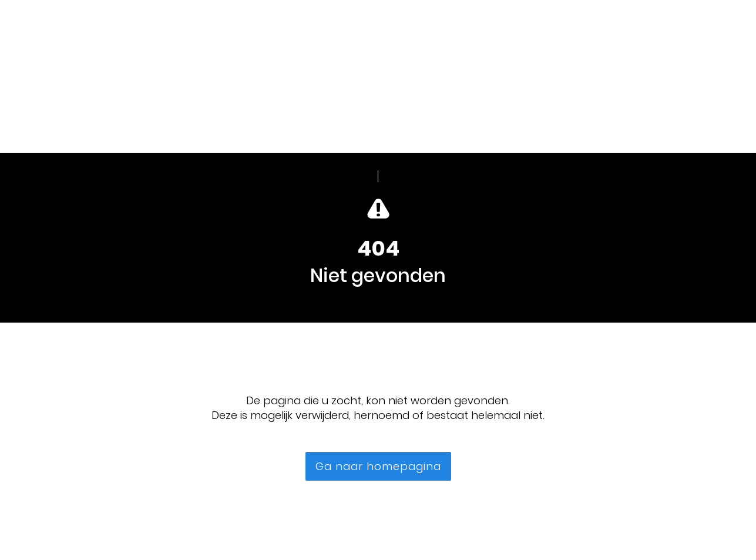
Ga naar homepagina (378, 466)
